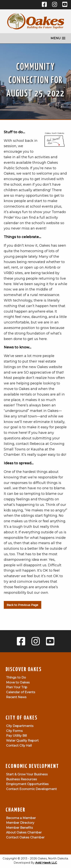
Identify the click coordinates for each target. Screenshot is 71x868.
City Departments (20, 726)
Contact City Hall (19, 746)
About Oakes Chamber (24, 832)
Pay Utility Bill (16, 736)
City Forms (14, 731)
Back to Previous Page (22, 605)
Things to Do (16, 677)
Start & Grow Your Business (27, 774)
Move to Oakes (18, 682)
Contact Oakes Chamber (25, 837)
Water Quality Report (22, 741)
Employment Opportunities (27, 784)
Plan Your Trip (17, 687)
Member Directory (20, 823)
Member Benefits (20, 828)
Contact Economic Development (31, 789)
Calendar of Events (21, 692)
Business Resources (21, 779)
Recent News (16, 697)
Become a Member (21, 818)
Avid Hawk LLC (46, 863)
